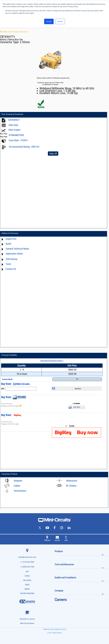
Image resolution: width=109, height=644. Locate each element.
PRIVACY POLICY (60, 629)
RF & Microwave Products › (10, 32)
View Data (13, 125)
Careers (61, 600)
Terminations (20, 491)
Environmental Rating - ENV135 (24, 147)
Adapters (18, 481)
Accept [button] (49, 21)
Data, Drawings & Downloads (12, 114)
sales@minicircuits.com (27, 557)
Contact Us (11, 269)
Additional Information (10, 233)
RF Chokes (71, 486)
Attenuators (72, 481)
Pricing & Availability (9, 355)
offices (47, 539)
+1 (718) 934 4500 (27, 562)
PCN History (12, 259)
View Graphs (14, 130)
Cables (17, 486)
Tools (8, 264)
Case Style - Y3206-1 (19, 140)
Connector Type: (10, 42)
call (66, 539)
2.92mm (25, 42)
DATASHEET (14, 120)
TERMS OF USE (48, 629)
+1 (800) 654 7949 (27, 567)
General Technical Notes (17, 249)
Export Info (11, 239)
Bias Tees (24, 32)
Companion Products (9, 474)
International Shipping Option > (52, 361)
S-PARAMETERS (16, 135)
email (57, 539)
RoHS (8, 244)
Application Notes (14, 254)
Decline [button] (60, 21)
